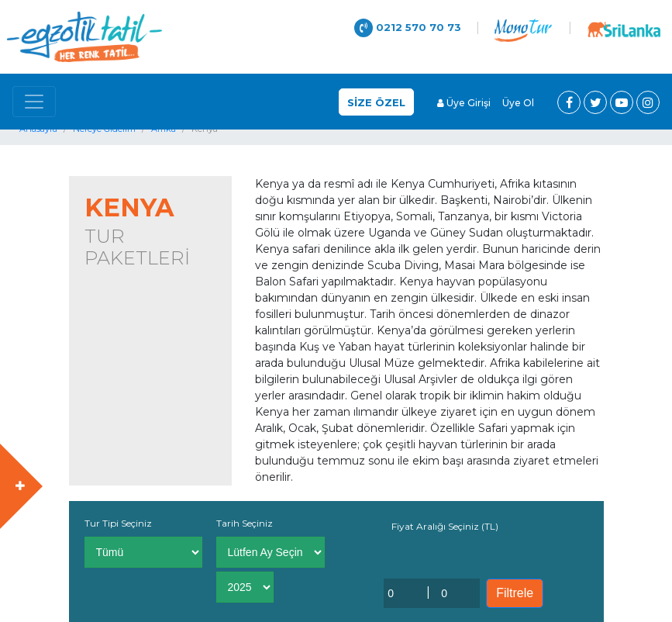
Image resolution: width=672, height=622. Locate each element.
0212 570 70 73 (408, 28)
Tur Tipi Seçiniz (118, 523)
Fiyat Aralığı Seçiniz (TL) (445, 526)
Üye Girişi (464, 103)
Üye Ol (518, 103)
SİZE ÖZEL (376, 102)
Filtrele (515, 593)
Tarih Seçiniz (245, 523)
